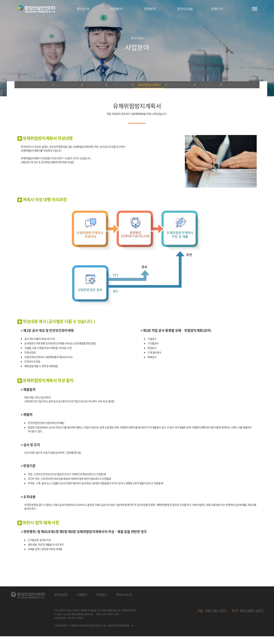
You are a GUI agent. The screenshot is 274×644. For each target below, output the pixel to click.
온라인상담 (61, 602)
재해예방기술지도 (44, 79)
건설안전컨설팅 (73, 79)
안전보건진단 (203, 79)
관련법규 (102, 602)
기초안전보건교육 (230, 79)
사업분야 (82, 602)
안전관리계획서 (177, 79)
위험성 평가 (97, 79)
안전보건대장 (119, 79)
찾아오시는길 (124, 602)
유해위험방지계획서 (148, 79)
